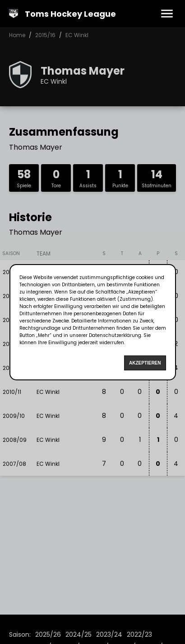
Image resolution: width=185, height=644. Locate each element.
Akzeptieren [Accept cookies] (145, 363)
